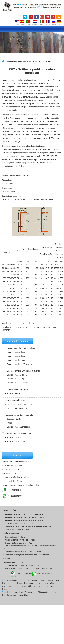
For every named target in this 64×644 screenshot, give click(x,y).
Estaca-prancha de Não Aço (19, 434)
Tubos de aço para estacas (45, 586)
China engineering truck (48, 592)
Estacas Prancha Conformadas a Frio (23, 348)
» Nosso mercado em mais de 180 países (20, 540)
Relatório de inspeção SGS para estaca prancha (25, 517)
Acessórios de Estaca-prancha (20, 415)
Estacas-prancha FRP (16, 442)
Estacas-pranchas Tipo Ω (17, 360)
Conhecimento (12, 61)
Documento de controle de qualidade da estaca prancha (28, 526)
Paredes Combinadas (16, 400)
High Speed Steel (9, 595)
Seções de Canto (14, 419)
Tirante (9, 423)
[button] (4, 348)
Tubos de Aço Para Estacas (18, 390)
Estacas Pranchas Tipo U (17, 375)
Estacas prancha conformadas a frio (39, 583)
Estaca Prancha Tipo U (16, 352)
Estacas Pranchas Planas (17, 383)
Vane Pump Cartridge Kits (25, 592)
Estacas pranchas (14, 580)
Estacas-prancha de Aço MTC (17, 529)
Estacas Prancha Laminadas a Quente (23, 371)
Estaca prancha (30, 580)
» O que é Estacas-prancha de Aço (18, 543)
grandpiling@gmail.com (17, 481)
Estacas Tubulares (14, 394)
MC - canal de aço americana (22, 323)
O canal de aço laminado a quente (24, 131)
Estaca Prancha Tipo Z (16, 356)
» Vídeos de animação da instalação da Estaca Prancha (26, 555)
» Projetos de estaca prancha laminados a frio (22, 552)
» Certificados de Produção (15, 537)
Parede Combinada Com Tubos (20, 404)
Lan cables (23, 595)
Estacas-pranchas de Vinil (17, 438)
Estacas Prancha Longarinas (18, 427)
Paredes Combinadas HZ (17, 408)
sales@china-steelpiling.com (21, 477)
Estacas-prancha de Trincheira (19, 364)
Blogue (5, 589)
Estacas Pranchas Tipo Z (17, 379)
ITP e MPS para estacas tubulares (19, 523)
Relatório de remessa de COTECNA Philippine (24, 514)
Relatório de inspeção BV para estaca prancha (24, 520)
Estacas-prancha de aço (49, 580)
